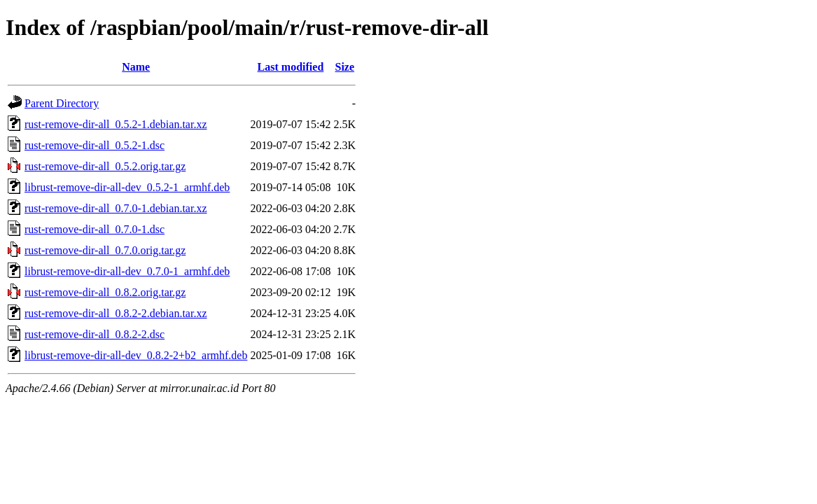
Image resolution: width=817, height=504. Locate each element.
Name (136, 67)
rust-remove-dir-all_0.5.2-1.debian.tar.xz (116, 124)
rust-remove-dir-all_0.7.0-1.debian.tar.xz (116, 208)
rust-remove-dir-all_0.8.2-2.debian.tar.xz (116, 313)
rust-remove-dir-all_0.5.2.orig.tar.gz (105, 166)
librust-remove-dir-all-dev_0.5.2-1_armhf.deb (127, 187)
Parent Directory (62, 103)
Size (345, 67)
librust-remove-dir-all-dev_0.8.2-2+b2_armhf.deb (136, 355)
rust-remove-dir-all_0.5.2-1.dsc (95, 145)
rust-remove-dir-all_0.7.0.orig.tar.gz (105, 250)
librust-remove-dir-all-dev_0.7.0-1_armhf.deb (127, 271)
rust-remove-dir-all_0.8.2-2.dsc (95, 334)
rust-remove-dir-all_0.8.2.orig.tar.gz (105, 292)
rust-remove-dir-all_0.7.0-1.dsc (95, 229)
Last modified (291, 67)
